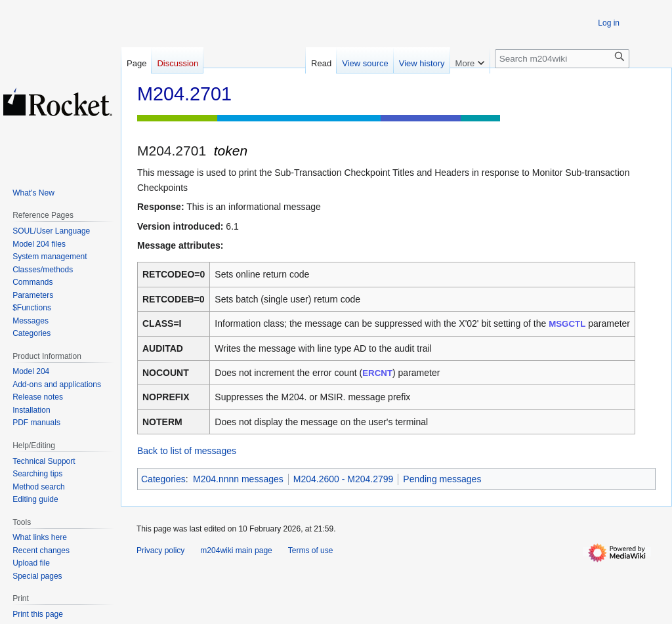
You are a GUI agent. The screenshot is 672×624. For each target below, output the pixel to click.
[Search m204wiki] (562, 59)
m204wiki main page (236, 551)
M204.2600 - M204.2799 (344, 479)
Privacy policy (160, 551)
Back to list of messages (187, 451)
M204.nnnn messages (238, 479)
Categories (163, 479)
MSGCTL (567, 324)
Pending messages (442, 479)
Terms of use (311, 551)
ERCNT (377, 373)
